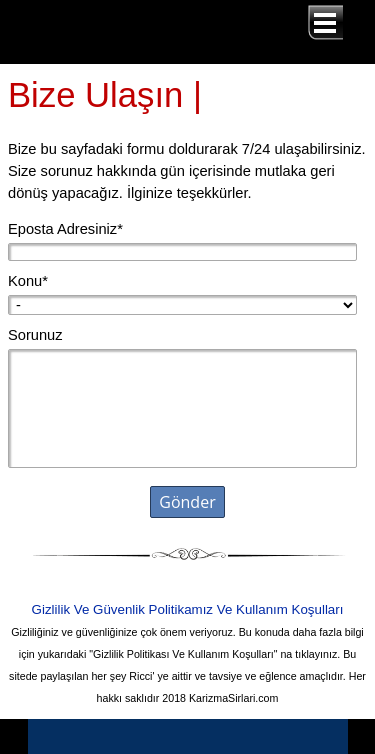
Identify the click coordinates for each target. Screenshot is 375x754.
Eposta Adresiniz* (65, 229)
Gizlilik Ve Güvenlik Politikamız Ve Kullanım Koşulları (188, 609)
